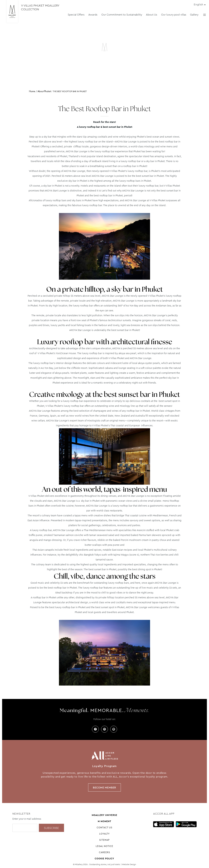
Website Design (129, 864)
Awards (93, 15)
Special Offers (76, 15)
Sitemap (104, 840)
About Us (152, 15)
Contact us (104, 827)
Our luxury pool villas (174, 15)
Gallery (194, 15)
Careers (104, 852)
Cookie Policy (104, 859)
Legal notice (104, 846)
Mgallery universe (104, 815)
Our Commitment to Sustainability (122, 15)
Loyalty (104, 834)
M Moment (104, 821)
